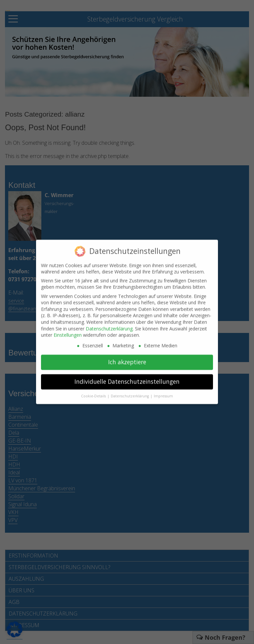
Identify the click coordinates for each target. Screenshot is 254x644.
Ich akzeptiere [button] (127, 359)
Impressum (163, 393)
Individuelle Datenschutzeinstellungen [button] (127, 379)
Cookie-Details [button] (94, 393)
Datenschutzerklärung (109, 326)
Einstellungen (68, 332)
